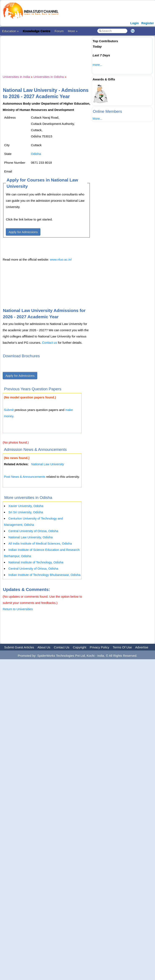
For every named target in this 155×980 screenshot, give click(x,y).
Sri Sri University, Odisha (26, 512)
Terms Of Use (122, 647)
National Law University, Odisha (30, 537)
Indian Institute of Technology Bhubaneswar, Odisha (44, 575)
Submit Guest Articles (19, 647)
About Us (44, 647)
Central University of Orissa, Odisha (33, 531)
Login (135, 23)
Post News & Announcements (25, 477)
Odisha (36, 154)
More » (73, 31)
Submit (9, 410)
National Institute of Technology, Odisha (36, 562)
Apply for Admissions (23, 232)
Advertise (142, 647)
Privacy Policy (99, 647)
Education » (10, 31)
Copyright (79, 647)
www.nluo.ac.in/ (61, 259)
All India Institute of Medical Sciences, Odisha (40, 543)
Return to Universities (18, 609)
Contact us (50, 343)
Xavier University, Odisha (26, 506)
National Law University (48, 464)
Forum (59, 31)
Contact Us (61, 647)
